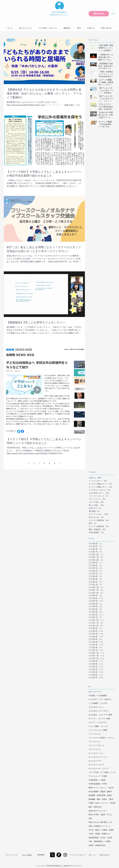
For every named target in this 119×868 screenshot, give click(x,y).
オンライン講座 (104, 718)
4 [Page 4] (49, 463)
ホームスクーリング (96, 765)
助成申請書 (101, 795)
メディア (105, 768)
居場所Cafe (106, 834)
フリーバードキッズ (96, 745)
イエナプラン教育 (105, 715)
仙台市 (111, 788)
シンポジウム (102, 722)
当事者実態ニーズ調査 (102, 841)
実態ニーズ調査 (101, 830)
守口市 (91, 830)
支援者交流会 (100, 845)
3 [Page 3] (44, 463)
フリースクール (94, 734)
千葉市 (111, 799)
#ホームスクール (95, 692)
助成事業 (92, 795)
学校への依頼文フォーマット (100, 826)
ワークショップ (94, 776)
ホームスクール (94, 768)
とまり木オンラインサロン (99, 711)
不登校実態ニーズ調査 (97, 780)
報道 (90, 807)
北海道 (104, 799)
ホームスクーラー (95, 761)
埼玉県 (113, 803)
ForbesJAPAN (93, 699)
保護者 (103, 791)
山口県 (109, 838)
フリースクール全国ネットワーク (101, 738)
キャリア (92, 722)
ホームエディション (96, 753)
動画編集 (92, 799)
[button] (115, 14)
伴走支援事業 (94, 791)
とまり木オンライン (96, 707)
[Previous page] (29, 463)
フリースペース (94, 742)
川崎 (90, 841)
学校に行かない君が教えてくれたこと (102, 822)
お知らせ (108, 699)
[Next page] (60, 463)
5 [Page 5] (55, 463)
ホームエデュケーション (98, 757)
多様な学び (98, 807)
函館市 (109, 791)
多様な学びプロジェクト (98, 811)
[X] (52, 855)
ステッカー (104, 726)
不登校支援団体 (94, 784)
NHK (101, 699)
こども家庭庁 (94, 703)
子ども (109, 814)
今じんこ (104, 788)
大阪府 (103, 814)
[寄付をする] (99, 14)
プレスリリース (94, 749)
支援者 (91, 845)
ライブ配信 (104, 772)
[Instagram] (65, 855)
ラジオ (113, 772)
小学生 (91, 834)
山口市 (103, 838)
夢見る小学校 (94, 814)
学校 (90, 818)
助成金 (109, 795)
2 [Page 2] (39, 463)
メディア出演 (94, 772)
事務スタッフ (94, 788)
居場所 (98, 834)
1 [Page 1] (34, 463)
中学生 (104, 784)
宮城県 (111, 830)
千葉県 (91, 803)
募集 (98, 799)
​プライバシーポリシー (78, 855)
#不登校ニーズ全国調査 (98, 695)
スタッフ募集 (94, 726)
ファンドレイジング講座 (98, 730)
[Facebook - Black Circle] (59, 855)
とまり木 (104, 703)
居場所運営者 (94, 838)
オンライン (93, 718)
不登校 (104, 776)
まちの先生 (93, 715)
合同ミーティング (102, 803)
